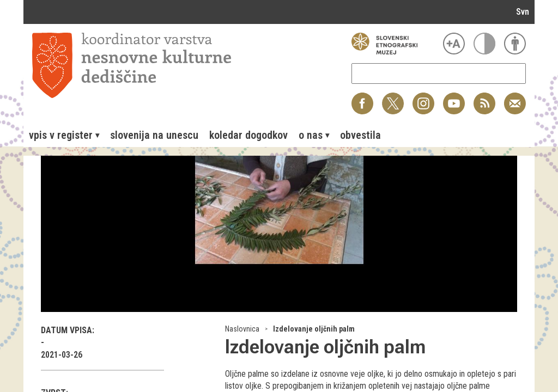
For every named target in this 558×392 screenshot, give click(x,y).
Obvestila (360, 135)
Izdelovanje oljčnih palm (314, 329)
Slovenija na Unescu (154, 135)
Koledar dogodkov (248, 135)
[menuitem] (64, 135)
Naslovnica (242, 329)
